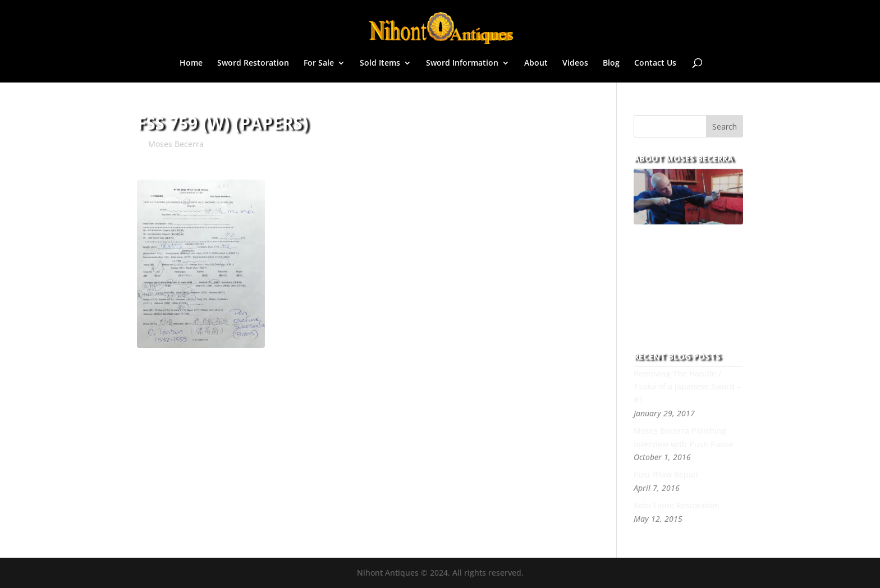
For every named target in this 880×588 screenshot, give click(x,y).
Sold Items (380, 63)
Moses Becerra (176, 144)
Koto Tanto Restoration (677, 505)
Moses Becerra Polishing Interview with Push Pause (684, 437)
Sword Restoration (253, 63)
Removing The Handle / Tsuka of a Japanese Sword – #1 (687, 387)
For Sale (319, 63)
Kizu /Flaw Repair (666, 474)
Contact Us (655, 63)
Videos (575, 63)
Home (191, 63)
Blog (611, 63)
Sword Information (462, 63)
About (536, 63)
